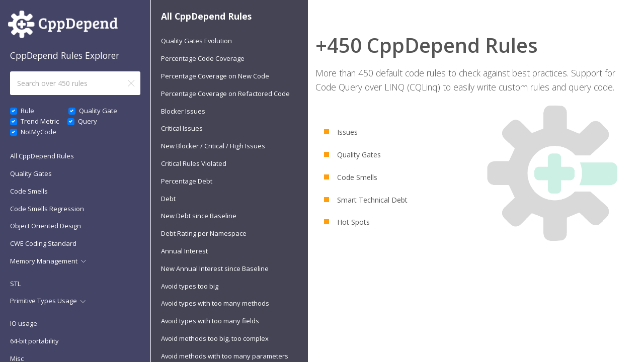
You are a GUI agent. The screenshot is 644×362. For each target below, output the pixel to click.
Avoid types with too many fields (210, 321)
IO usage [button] (24, 323)
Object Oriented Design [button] (46, 226)
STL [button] (15, 284)
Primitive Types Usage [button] (44, 301)
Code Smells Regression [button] (47, 209)
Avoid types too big (190, 286)
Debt (168, 199)
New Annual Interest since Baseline (215, 268)
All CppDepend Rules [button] (42, 156)
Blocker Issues (183, 111)
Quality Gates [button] (31, 173)
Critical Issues (182, 128)
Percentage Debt (187, 181)
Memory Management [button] (44, 261)
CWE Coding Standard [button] (43, 243)
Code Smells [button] (29, 191)
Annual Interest (184, 251)
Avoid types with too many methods (215, 303)
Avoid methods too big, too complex (215, 338)
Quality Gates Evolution (196, 41)
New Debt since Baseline (199, 216)
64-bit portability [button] (34, 341)
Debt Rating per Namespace (204, 233)
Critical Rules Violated (194, 163)
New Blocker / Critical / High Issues (213, 146)
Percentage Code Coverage (203, 58)
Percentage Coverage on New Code (215, 76)
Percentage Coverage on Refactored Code (225, 94)
